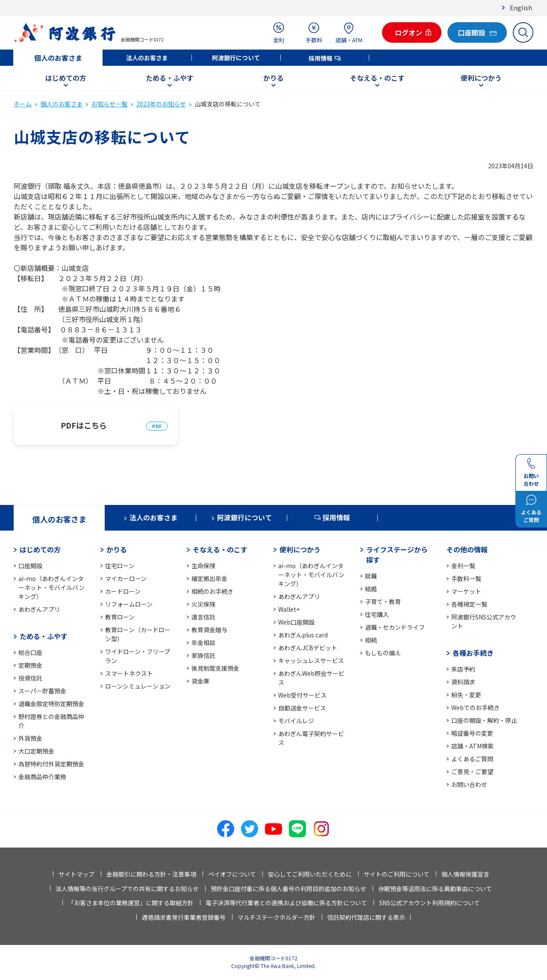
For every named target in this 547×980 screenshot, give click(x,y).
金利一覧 (463, 566)
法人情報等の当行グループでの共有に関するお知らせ (127, 889)
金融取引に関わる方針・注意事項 (151, 874)
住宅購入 (377, 614)
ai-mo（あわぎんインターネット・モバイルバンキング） (51, 587)
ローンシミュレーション (138, 686)
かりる (273, 78)
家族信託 (203, 655)
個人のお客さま (58, 58)
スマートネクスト (129, 673)
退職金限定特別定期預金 (51, 704)
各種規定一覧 (469, 604)
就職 (371, 576)
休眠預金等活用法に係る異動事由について (435, 889)
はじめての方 (66, 78)
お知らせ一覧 (109, 104)
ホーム (23, 104)
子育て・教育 (383, 601)
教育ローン (120, 617)
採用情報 (321, 58)
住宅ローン (120, 566)
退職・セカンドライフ (395, 627)
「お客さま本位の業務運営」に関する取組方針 (131, 903)
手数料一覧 (466, 578)
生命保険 (203, 566)
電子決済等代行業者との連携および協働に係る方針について (286, 903)
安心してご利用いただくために (310, 874)
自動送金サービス (302, 708)
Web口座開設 (296, 622)
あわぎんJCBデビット (308, 648)
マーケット (466, 591)
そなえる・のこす (377, 78)
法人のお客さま (147, 58)
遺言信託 (203, 617)
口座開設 (30, 566)
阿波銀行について (236, 58)
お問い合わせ (469, 784)
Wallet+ (289, 609)
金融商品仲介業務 (42, 777)
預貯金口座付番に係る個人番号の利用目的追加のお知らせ (288, 889)
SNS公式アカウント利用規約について (429, 903)
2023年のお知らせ (161, 104)
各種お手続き (473, 653)
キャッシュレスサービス (311, 660)
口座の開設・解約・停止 (484, 720)
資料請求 (463, 682)
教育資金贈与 (209, 630)
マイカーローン (126, 578)
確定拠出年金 (209, 578)
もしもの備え (383, 653)
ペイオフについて (232, 874)
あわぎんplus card (303, 635)
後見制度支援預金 (215, 668)
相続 (371, 640)
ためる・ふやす (170, 78)
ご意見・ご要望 (472, 772)
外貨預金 (30, 738)
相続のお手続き (212, 591)
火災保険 (203, 604)
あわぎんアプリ (39, 609)
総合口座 (30, 652)
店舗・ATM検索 (472, 746)
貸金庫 (200, 681)
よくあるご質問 (472, 759)
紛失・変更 (466, 695)
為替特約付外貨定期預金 (51, 764)
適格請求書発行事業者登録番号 (184, 917)
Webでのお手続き (475, 707)
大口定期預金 (36, 751)
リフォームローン (129, 604)
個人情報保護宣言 (465, 874)
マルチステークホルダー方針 (276, 917)
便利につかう (481, 78)
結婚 (371, 589)
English (521, 7)
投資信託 (30, 678)
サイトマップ (76, 874)
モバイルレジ (296, 721)
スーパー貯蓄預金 (42, 691)
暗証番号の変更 (472, 733)
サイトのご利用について (397, 874)
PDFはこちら (84, 425)
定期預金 (30, 665)
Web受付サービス (302, 695)
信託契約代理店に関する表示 (366, 917)
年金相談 (203, 643)
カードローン (123, 591)
